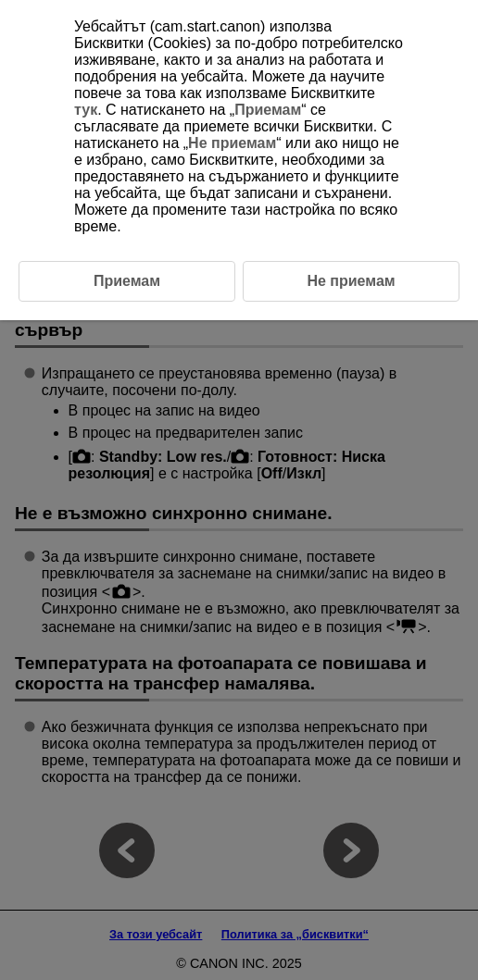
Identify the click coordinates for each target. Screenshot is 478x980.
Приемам (268, 110)
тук (86, 110)
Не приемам (232, 143)
